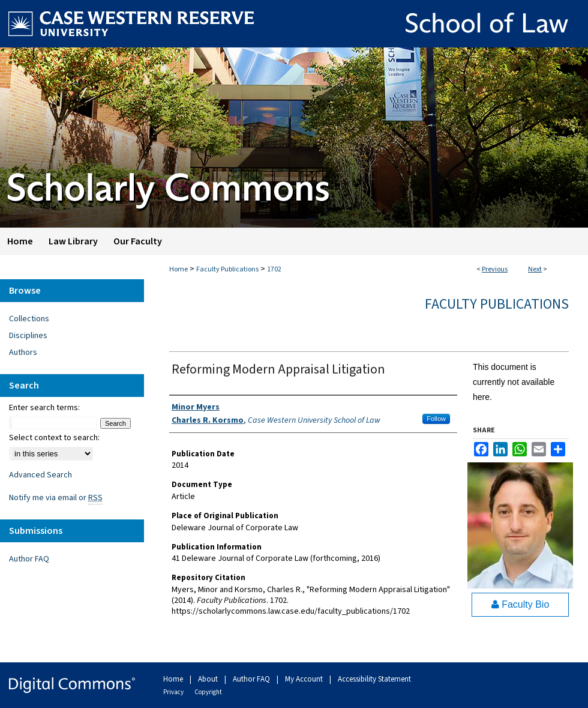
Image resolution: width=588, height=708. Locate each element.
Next (535, 269)
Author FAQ (29, 559)
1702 (274, 269)
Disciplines (28, 336)
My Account (305, 679)
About (209, 679)
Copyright (208, 692)
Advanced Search (40, 475)
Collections (29, 319)
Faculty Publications (227, 269)
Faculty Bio (520, 604)
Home (178, 269)
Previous (495, 269)
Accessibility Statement (374, 679)
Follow (436, 419)
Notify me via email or (56, 498)
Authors (23, 352)
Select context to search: (54, 438)
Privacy (174, 692)
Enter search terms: (44, 408)
